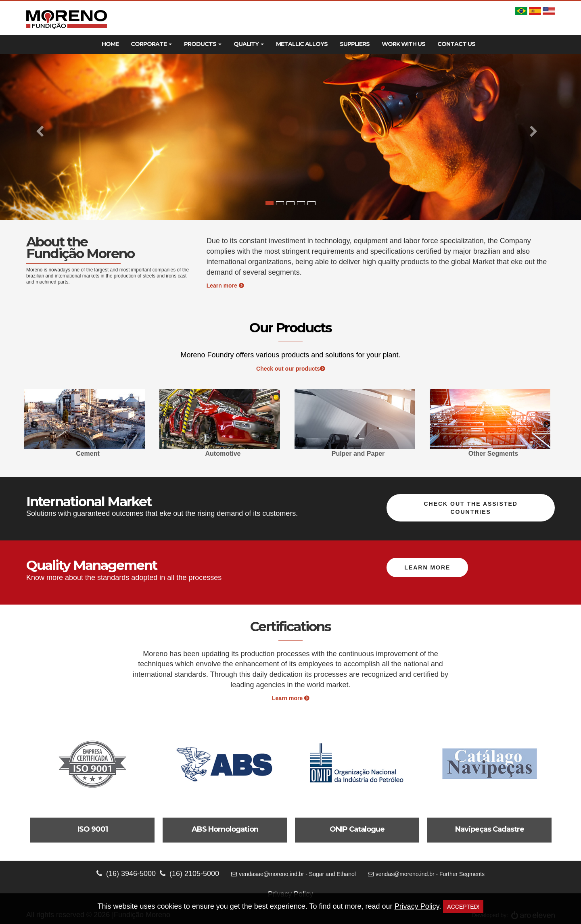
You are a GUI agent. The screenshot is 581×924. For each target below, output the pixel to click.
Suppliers (355, 44)
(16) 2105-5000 (189, 874)
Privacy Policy (417, 906)
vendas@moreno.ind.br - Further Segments (426, 874)
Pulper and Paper (358, 454)
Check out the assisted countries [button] (471, 508)
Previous (34, 425)
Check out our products (290, 369)
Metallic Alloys (302, 44)
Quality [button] (249, 44)
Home (110, 44)
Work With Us (403, 44)
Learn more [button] (427, 567)
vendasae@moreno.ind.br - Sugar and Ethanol (294, 874)
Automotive (223, 454)
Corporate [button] (151, 44)
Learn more (225, 286)
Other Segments (493, 454)
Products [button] (203, 44)
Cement (88, 454)
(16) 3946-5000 (126, 874)
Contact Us (456, 44)
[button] (44, 137)
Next (547, 425)
